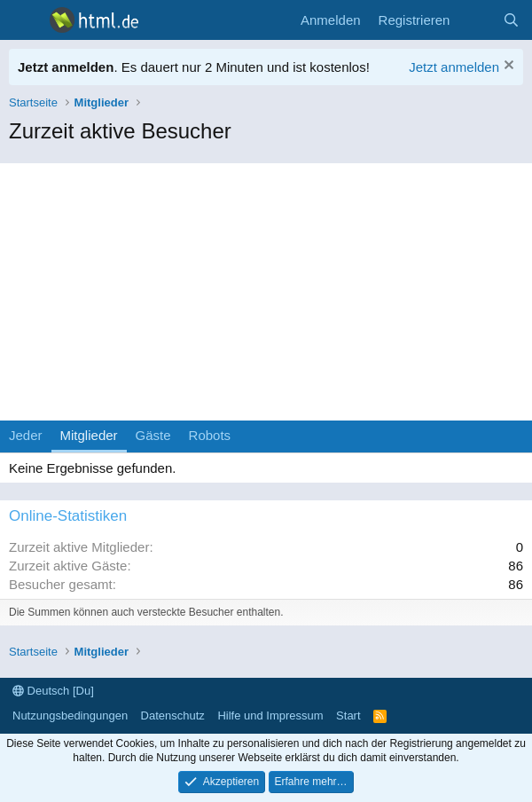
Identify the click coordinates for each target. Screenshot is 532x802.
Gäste (153, 435)
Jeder (26, 435)
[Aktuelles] (476, 20)
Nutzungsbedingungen (70, 716)
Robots (210, 435)
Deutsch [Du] (53, 691)
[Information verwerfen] (507, 67)
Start (348, 716)
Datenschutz (173, 716)
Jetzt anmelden (454, 67)
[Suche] (511, 20)
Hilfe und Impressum (270, 716)
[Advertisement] (266, 287)
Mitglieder (89, 435)
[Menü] (24, 20)
